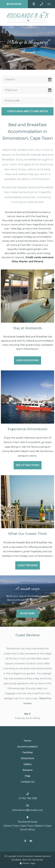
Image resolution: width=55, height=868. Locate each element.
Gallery (27, 764)
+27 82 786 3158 (28, 798)
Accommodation (27, 747)
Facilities (27, 752)
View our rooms (27, 360)
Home (27, 741)
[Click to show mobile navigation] (50, 4)
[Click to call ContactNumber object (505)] (41, 4)
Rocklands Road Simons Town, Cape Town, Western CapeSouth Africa (28, 826)
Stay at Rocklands (28, 328)
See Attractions (28, 465)
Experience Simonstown (28, 429)
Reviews (28, 770)
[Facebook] (25, 841)
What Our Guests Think (27, 534)
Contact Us (28, 782)
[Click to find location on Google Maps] (34, 4)
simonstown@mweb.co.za (28, 810)
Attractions (27, 758)
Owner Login (27, 863)
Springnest (38, 860)
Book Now (14, 4)
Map (27, 776)
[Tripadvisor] (31, 841)
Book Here (27, 613)
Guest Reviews (28, 565)
